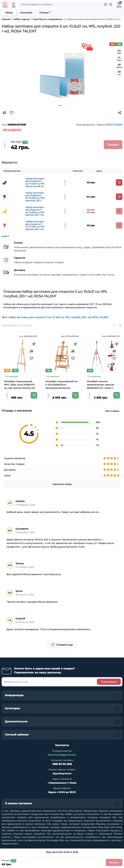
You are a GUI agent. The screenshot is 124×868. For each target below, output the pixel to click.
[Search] (111, 4)
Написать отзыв (62, 484)
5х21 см (60, 317)
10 (53, 317)
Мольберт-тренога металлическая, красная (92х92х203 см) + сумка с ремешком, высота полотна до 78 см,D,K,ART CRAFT (102, 385)
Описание (26, 13)
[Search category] (106, 4)
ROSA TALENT (100, 317)
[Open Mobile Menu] (14, 4)
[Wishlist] (31, 358)
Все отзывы (112, 411)
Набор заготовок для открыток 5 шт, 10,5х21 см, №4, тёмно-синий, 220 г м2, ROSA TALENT (35, 182)
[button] (114, 325)
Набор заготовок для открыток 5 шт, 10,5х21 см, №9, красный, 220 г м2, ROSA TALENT (35, 197)
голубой (75, 317)
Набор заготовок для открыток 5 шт (30, 317)
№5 (67, 317)
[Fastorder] (34, 344)
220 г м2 (86, 317)
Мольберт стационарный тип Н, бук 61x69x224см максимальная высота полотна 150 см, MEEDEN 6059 (62, 385)
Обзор (9, 13)
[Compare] (31, 351)
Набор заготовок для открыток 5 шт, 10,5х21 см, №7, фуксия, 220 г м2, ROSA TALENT (35, 225)
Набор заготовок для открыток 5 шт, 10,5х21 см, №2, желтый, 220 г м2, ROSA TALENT (35, 211)
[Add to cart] (119, 182)
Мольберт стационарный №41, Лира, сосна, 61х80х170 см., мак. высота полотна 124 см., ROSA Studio (19, 385)
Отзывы (45, 13)
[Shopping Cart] (119, 4)
